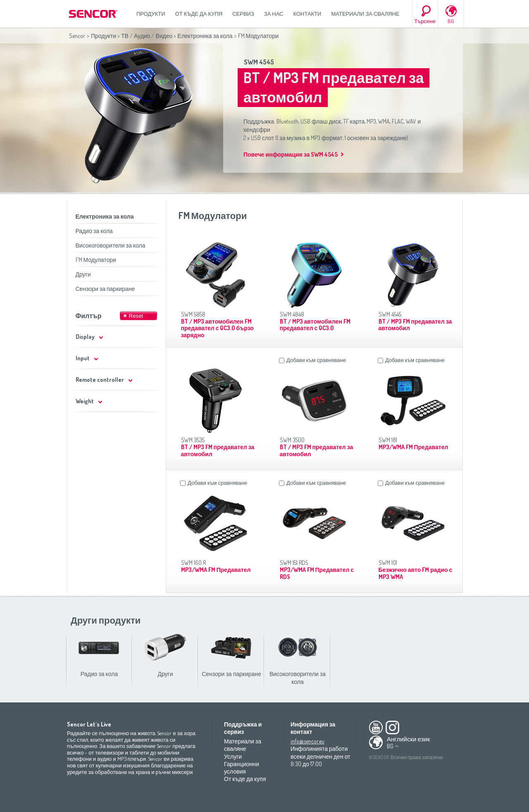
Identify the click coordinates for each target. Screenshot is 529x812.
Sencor (77, 36)
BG (451, 21)
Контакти (307, 14)
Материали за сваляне (365, 14)
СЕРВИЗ (243, 14)
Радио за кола (94, 231)
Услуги (233, 756)
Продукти (151, 14)
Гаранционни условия (242, 768)
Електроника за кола (205, 36)
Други (83, 274)
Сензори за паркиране (105, 289)
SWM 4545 (259, 62)
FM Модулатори (96, 260)
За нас (274, 14)
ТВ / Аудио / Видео (147, 36)
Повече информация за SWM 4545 (291, 154)
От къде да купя (199, 14)
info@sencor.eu (307, 741)
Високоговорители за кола (111, 245)
